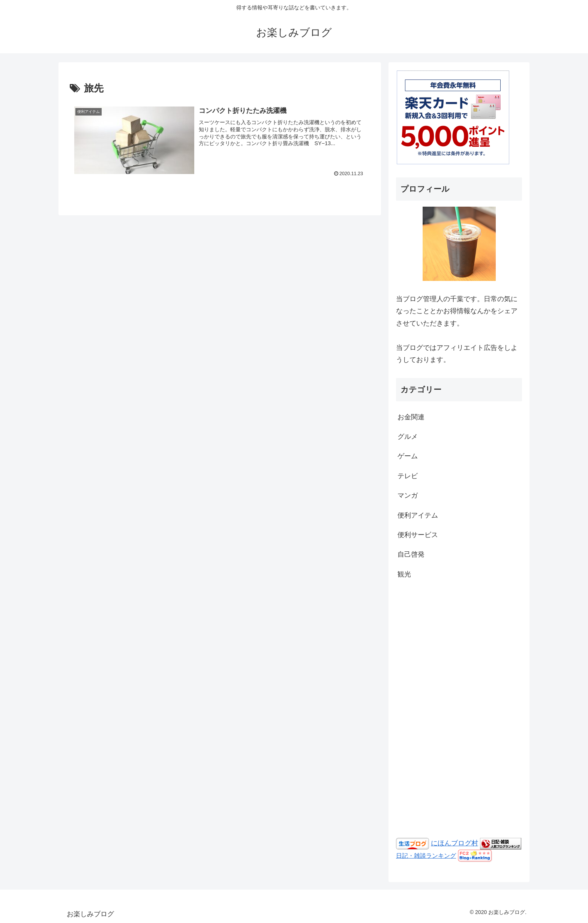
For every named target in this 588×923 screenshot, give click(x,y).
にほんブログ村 (454, 843)
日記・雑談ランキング (426, 855)
